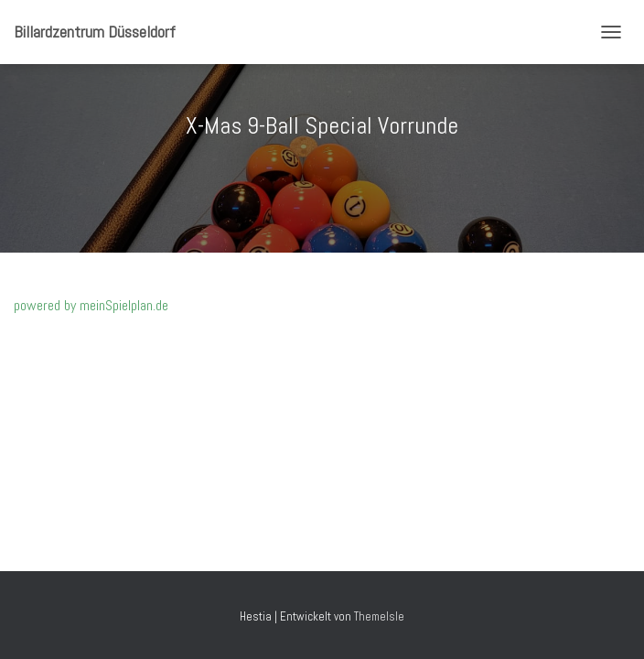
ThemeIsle (379, 616)
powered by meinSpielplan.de (91, 305)
